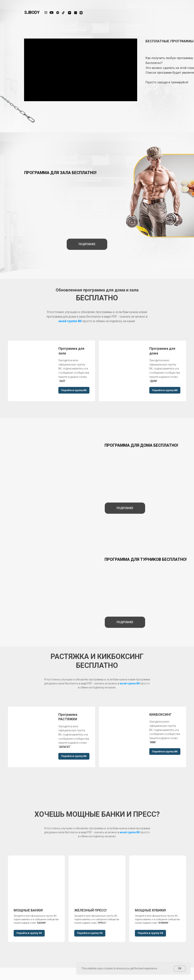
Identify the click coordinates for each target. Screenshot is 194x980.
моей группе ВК (70, 321)
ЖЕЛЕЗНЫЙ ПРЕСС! (90, 910)
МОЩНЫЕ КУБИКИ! (151, 910)
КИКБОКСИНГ (160, 714)
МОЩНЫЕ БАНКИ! (28, 910)
